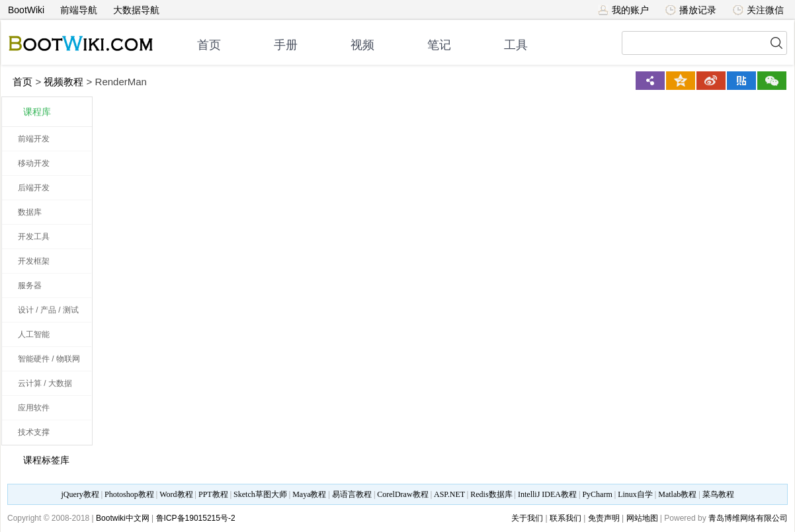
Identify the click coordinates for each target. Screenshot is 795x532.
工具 (516, 45)
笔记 (439, 45)
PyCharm (597, 494)
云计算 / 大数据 (45, 383)
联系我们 (565, 518)
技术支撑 (34, 432)
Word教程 (176, 494)
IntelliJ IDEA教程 (547, 494)
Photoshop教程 (129, 494)
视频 (362, 45)
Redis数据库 (491, 494)
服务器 (30, 285)
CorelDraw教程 (402, 494)
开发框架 (34, 261)
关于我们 (527, 518)
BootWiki (26, 10)
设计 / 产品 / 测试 (48, 310)
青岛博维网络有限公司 (748, 518)
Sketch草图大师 (260, 494)
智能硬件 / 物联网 (49, 359)
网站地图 (642, 518)
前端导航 (79, 10)
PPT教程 (213, 494)
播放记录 (691, 10)
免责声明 (604, 518)
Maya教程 (309, 494)
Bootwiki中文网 (123, 518)
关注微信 (758, 10)
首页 (209, 45)
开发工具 (34, 237)
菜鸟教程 (718, 494)
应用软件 (34, 408)
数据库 (30, 212)
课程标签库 (39, 460)
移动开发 (34, 163)
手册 (286, 45)
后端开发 (34, 188)
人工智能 (34, 334)
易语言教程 (352, 494)
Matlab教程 (677, 494)
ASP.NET (449, 494)
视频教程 (63, 82)
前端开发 (34, 139)
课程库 (37, 112)
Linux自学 (635, 494)
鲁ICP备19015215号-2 (196, 518)
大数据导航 (136, 10)
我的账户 (623, 10)
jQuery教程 (80, 494)
